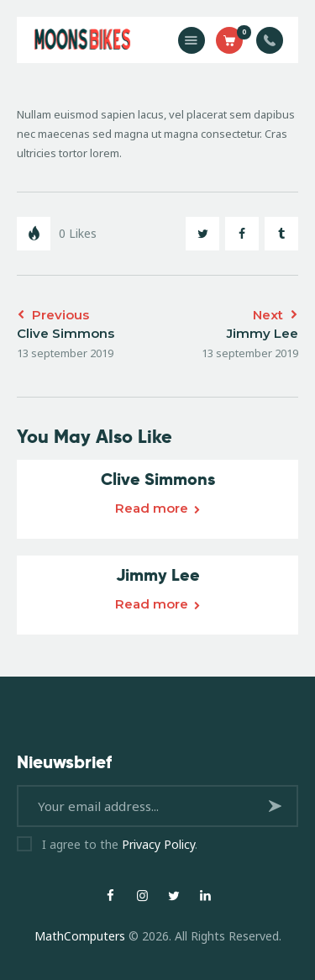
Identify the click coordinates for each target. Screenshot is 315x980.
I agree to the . (120, 844)
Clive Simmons (158, 479)
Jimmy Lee (158, 575)
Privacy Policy (158, 844)
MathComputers (80, 936)
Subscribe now (278, 812)
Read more (152, 508)
